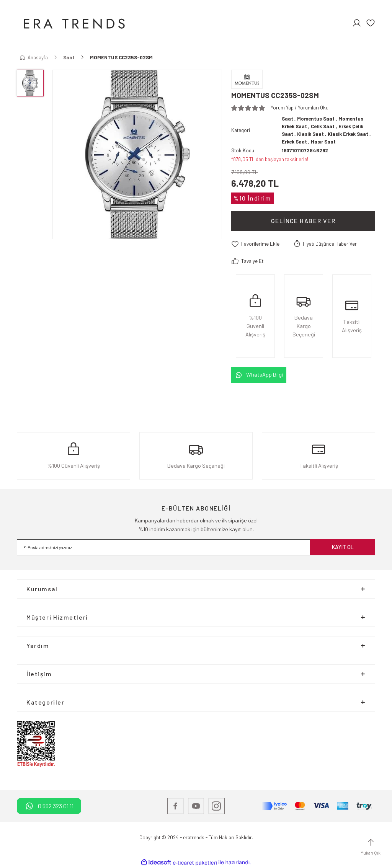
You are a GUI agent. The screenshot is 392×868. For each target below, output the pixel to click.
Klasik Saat (311, 134)
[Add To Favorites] (255, 244)
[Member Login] (357, 23)
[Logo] (73, 23)
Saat (287, 119)
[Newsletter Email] (196, 547)
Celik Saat (323, 126)
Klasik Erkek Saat (349, 134)
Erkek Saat (294, 142)
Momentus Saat (316, 119)
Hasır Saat (323, 142)
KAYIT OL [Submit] (343, 547)
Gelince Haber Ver (303, 221)
